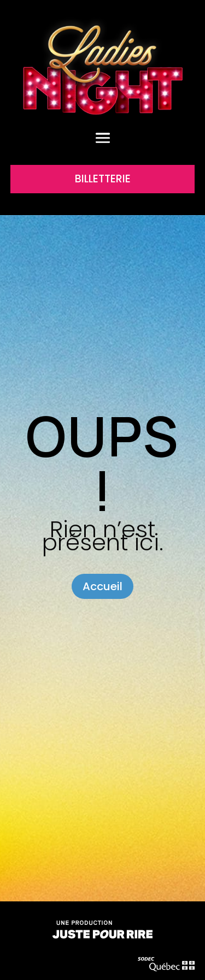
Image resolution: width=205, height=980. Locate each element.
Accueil (102, 586)
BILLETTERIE (103, 179)
